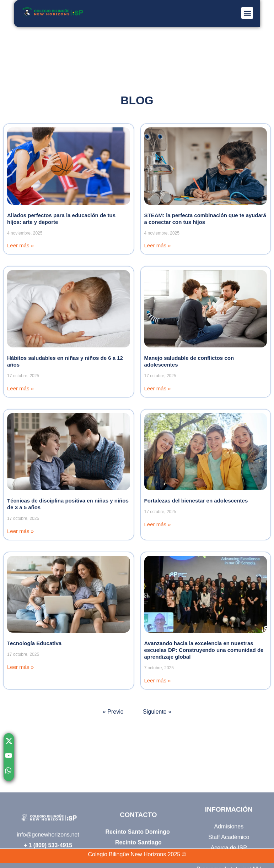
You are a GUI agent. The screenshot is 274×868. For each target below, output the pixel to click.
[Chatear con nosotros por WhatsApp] (9, 772)
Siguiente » (157, 712)
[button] (247, 13)
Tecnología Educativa (34, 643)
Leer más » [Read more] (20, 245)
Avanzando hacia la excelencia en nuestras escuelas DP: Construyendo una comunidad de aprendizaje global (204, 650)
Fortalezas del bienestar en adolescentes (196, 501)
